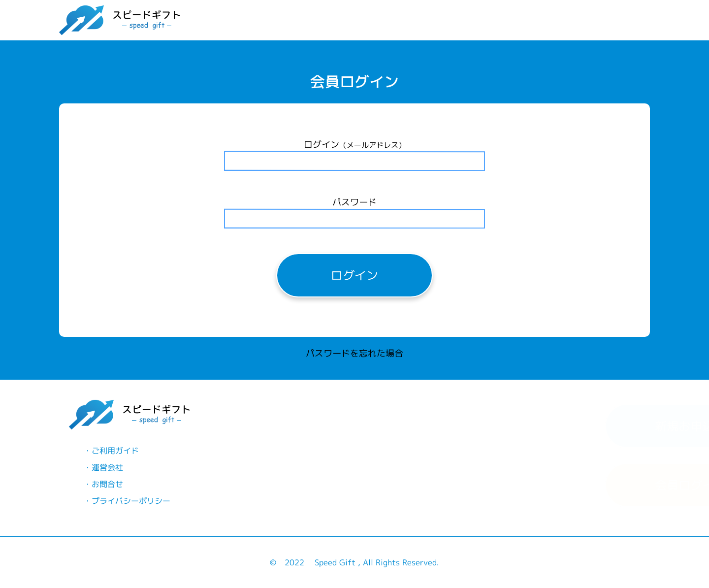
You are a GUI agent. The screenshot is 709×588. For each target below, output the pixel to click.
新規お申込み (499, 426)
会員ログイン (499, 485)
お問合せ (105, 484)
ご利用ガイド (113, 451)
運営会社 (105, 467)
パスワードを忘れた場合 (354, 355)
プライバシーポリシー (129, 501)
